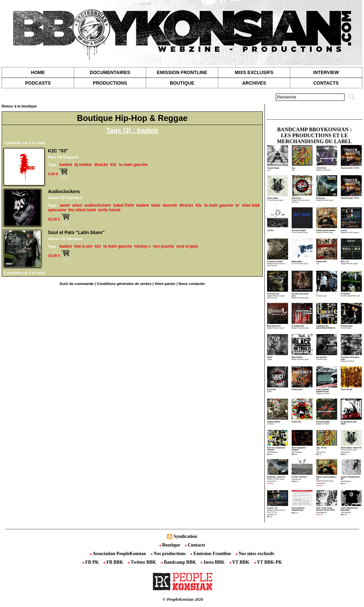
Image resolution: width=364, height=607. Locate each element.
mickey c (143, 246)
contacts (326, 83)
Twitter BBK (142, 562)
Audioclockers (64, 191)
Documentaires (110, 72)
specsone (57, 210)
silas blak (251, 205)
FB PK (91, 562)
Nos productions (169, 554)
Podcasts (38, 83)
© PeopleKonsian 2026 (183, 599)
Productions (110, 83)
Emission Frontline (182, 72)
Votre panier (165, 284)
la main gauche (133, 165)
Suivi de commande (77, 284)
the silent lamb (82, 210)
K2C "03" (58, 151)
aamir (65, 205)
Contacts (195, 545)
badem (66, 165)
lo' (238, 205)
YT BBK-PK (268, 562)
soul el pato (187, 246)
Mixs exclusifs (254, 72)
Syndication (185, 536)
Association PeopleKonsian (118, 554)
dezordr (170, 205)
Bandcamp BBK (179, 562)
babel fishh (124, 205)
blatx (156, 205)
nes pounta (164, 246)
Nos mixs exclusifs (255, 554)
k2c (114, 165)
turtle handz (109, 210)
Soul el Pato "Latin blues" (76, 232)
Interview (326, 72)
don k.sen (84, 246)
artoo (77, 205)
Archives (254, 83)
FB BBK (114, 562)
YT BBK (240, 562)
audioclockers (98, 205)
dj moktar (83, 165)
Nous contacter (192, 284)
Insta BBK (213, 562)
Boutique (182, 83)
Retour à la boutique (19, 106)
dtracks (101, 165)
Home (38, 72)
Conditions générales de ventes (124, 284)
